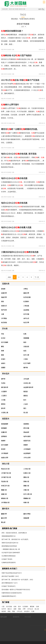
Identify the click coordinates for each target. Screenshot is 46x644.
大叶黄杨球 (5, 453)
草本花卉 (6, 374)
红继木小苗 (27, 473)
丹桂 (2, 334)
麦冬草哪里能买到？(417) (10, 583)
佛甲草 (3, 379)
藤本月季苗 (27, 514)
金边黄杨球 (27, 453)
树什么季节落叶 (10, 105)
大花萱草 (4, 392)
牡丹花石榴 (27, 297)
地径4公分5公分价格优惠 (14, 203)
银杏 (25, 342)
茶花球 (3, 449)
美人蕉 (26, 413)
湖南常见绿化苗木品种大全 (10, 543)
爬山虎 (3, 522)
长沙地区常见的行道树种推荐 (11, 553)
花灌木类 (6, 284)
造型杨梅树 (5, 424)
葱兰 (25, 408)
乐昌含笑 (26, 347)
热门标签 (15, 9)
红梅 (13, 50)
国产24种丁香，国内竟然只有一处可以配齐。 (16, 539)
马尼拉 (3, 383)
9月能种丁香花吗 (7, 559)
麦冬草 (3, 408)
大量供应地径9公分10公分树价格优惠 (20, 252)
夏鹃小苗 (26, 477)
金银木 (3, 363)
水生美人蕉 (27, 383)
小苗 (3, 607)
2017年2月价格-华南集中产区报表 (20, 80)
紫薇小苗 (26, 486)
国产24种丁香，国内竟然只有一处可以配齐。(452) (17, 580)
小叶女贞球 (27, 458)
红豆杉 (3, 338)
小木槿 (3, 400)
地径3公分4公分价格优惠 (14, 178)
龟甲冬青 (4, 310)
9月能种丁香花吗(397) (8, 586)
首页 (10, 9)
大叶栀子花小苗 (6, 477)
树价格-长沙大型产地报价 (16, 55)
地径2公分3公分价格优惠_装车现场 (19, 154)
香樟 (2, 351)
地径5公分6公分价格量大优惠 (16, 227)
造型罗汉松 (27, 441)
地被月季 (4, 297)
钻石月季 (26, 323)
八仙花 (26, 404)
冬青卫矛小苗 (5, 486)
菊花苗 (26, 392)
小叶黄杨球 (27, 449)
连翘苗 (3, 368)
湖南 (19, 609)
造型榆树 (4, 428)
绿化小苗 (6, 464)
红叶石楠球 (5, 445)
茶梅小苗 (26, 481)
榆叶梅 (26, 368)
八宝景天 (4, 396)
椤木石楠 (26, 428)
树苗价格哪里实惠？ (12, 31)
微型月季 (26, 293)
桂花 (25, 351)
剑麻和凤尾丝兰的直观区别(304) (12, 593)
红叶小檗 (26, 355)
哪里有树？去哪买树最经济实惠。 (20, 129)
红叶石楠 (26, 314)
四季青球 (4, 436)
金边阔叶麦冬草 (28, 387)
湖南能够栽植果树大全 (9, 536)
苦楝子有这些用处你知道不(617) (12, 573)
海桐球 (3, 441)
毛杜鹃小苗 (5, 481)
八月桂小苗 (27, 469)
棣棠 (2, 355)
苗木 (19, 607)
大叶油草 (26, 379)
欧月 (25, 400)
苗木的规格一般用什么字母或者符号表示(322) (16, 590)
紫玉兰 (10, 609)
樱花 (2, 347)
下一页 (37, 277)
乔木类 (5, 329)
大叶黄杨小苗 (5, 502)
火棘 (2, 314)
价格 (15, 607)
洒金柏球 (26, 432)
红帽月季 (4, 293)
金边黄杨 (26, 310)
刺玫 (2, 301)
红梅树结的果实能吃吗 (9, 562)
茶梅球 (26, 445)
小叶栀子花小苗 (6, 473)
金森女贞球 (5, 458)
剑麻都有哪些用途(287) (9, 596)
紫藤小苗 (4, 490)
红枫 (25, 334)
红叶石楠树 (5, 342)
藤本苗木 (6, 509)
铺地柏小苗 (5, 498)
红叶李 (4, 609)
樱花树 (32, 607)
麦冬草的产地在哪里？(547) (10, 576)
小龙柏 (26, 359)
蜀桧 (14, 611)
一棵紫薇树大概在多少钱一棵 (11, 549)
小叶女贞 (19, 611)
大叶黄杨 (4, 318)
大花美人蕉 (5, 413)
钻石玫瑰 (4, 323)
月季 (24, 609)
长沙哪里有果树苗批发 (9, 556)
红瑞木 (3, 359)
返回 (41, 9)
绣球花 (3, 404)
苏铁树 (3, 289)
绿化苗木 (27, 611)
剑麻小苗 (26, 502)
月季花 (26, 289)
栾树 (15, 609)
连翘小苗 (4, 494)
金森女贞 (4, 306)
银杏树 (4, 611)
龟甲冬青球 (27, 436)
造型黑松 (26, 424)
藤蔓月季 (4, 514)
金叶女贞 (26, 318)
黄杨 (9, 611)
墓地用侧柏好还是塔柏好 (9, 546)
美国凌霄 (26, 518)
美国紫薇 (26, 338)
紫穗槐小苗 (27, 498)
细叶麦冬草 (5, 387)
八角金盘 (26, 306)
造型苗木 (6, 419)
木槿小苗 (26, 490)
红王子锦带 (27, 363)
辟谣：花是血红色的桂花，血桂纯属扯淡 (14, 533)
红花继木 (26, 301)
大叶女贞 (30, 609)
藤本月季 (4, 518)
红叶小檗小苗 (28, 494)
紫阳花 (26, 396)
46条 (9, 277)
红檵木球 (4, 432)
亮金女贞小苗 (5, 469)
